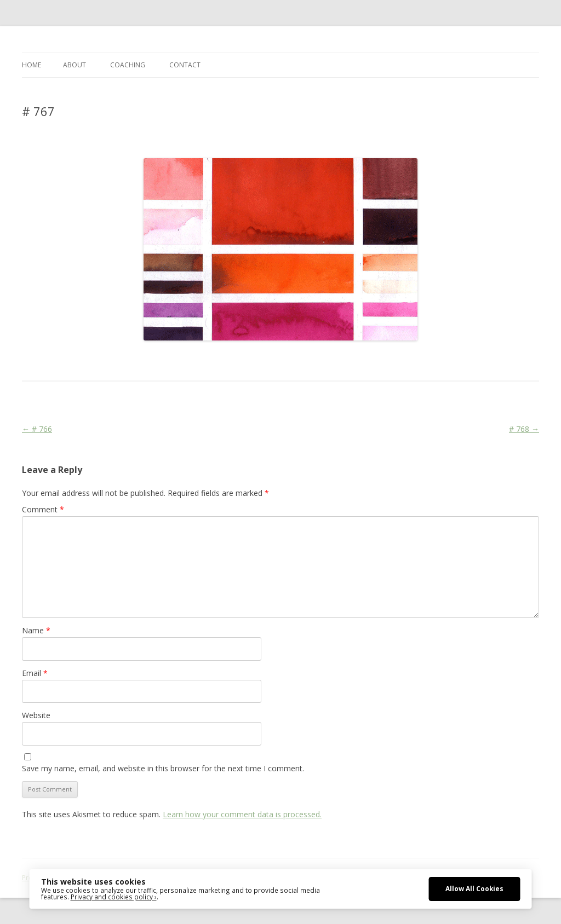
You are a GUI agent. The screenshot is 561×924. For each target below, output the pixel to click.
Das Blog (119, 360)
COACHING (128, 65)
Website (36, 715)
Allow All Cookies (474, 888)
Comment (43, 509)
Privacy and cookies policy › (114, 897)
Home (32, 65)
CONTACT (185, 65)
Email (35, 673)
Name (36, 630)
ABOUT (75, 65)
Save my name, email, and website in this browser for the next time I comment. (163, 768)
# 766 (37, 429)
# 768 (524, 429)
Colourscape (196, 360)
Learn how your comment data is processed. (242, 814)
